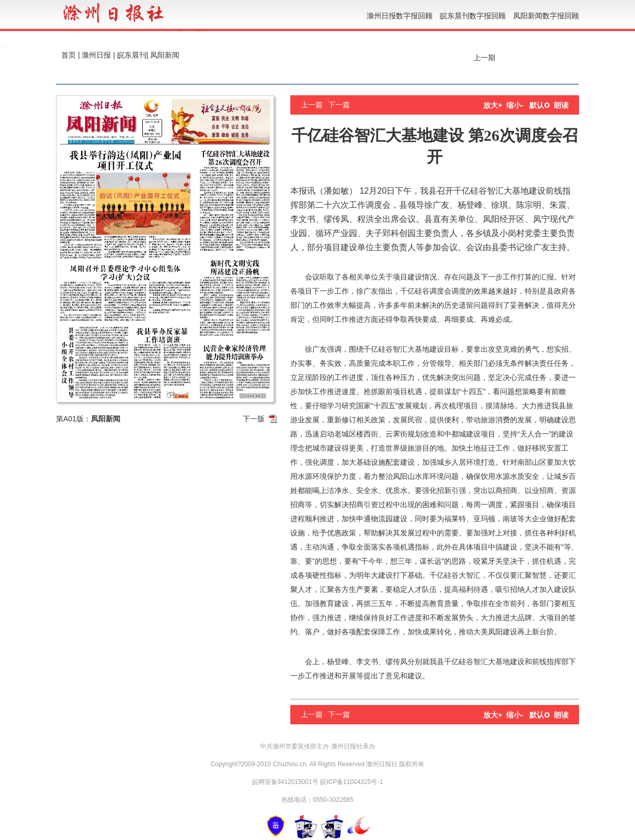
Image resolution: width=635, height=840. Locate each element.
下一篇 (339, 105)
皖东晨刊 (132, 55)
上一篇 (312, 105)
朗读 (561, 105)
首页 (69, 55)
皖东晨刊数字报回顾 (473, 16)
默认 (540, 105)
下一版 (254, 419)
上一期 (483, 58)
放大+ (493, 105)
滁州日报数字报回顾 (400, 16)
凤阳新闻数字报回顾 (546, 16)
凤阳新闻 (165, 55)
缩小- (515, 105)
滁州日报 (96, 55)
